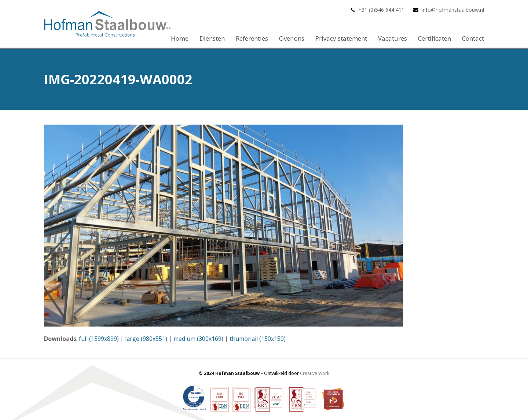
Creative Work (315, 373)
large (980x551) (146, 339)
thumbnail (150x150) (258, 339)
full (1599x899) (99, 339)
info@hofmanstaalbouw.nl (453, 10)
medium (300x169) (198, 339)
